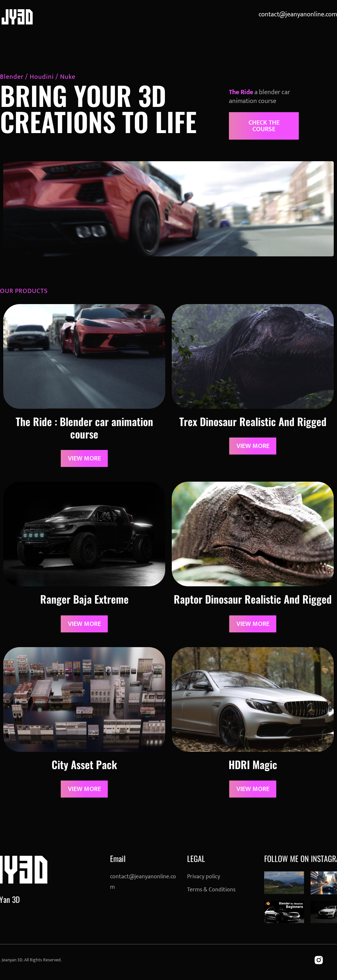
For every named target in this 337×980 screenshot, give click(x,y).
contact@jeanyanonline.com (298, 14)
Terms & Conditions (211, 890)
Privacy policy (204, 877)
